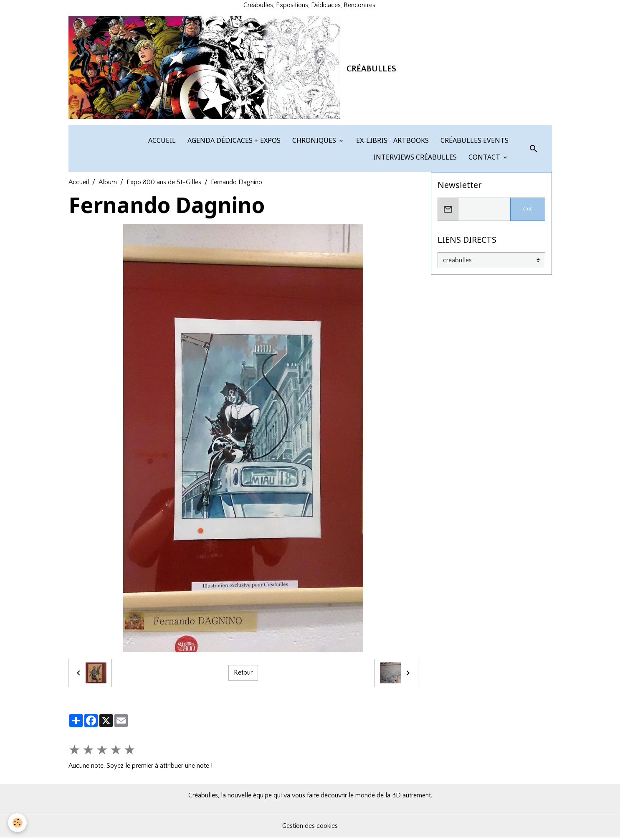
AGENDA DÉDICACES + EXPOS (233, 143)
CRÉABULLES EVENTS (474, 143)
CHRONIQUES (314, 143)
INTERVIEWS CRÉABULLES (414, 160)
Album (108, 185)
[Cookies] (18, 823)
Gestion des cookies (310, 828)
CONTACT (484, 160)
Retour (243, 675)
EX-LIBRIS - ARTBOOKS (392, 143)
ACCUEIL (161, 143)
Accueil (79, 185)
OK (528, 212)
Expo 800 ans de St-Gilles (164, 185)
